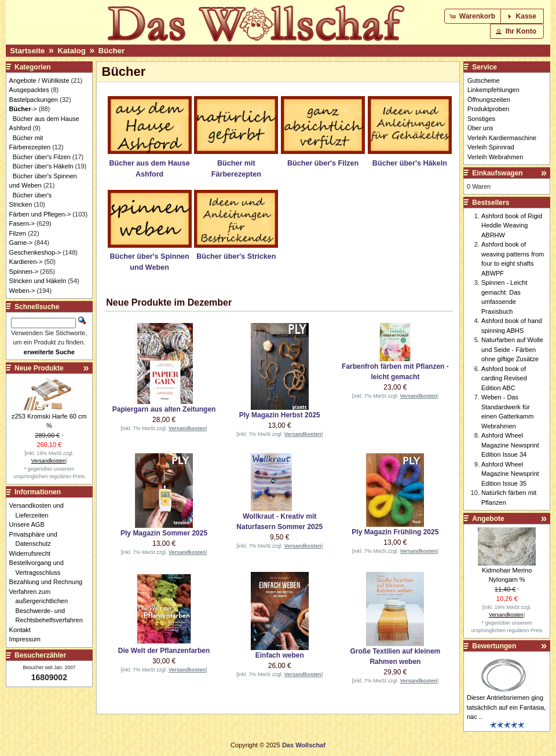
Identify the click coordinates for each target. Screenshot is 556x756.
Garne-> (21, 243)
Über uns (480, 128)
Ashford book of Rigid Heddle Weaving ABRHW (512, 225)
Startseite (27, 51)
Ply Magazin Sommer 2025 (164, 533)
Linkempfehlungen (493, 90)
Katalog (71, 51)
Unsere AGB (30, 524)
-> (23, 109)
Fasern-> (22, 223)
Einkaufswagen (497, 173)
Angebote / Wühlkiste (39, 80)
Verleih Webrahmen (495, 157)
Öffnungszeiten (489, 100)
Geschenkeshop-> (35, 252)
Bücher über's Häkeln (43, 166)
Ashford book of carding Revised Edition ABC (504, 378)
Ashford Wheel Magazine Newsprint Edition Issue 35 (510, 474)
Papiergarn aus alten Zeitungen (164, 409)
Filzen (18, 233)
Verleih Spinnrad (491, 147)
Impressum (28, 639)
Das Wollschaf (304, 745)
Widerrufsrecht (33, 553)
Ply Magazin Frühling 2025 (395, 532)
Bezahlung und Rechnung (49, 582)
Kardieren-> (26, 262)
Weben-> (22, 291)
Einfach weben (280, 655)
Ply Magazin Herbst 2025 (280, 415)
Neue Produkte (39, 368)
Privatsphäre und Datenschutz (36, 539)
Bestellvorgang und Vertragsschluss (40, 568)
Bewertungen (494, 646)
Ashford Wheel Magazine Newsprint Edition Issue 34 (510, 445)
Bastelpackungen (34, 100)
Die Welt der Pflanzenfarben (164, 651)
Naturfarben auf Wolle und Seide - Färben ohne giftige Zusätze (512, 349)
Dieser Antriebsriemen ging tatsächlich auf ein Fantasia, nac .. (506, 707)
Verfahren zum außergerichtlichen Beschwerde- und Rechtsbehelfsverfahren (49, 606)
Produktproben (488, 109)
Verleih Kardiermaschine (502, 138)
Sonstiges (481, 119)
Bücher (111, 51)
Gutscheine (484, 80)
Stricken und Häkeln (38, 281)
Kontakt (23, 630)
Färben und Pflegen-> (40, 214)
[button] (473, 16)
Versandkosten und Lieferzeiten (40, 510)
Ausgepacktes (29, 90)
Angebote (488, 519)
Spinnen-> (24, 271)
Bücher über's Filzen (42, 157)
